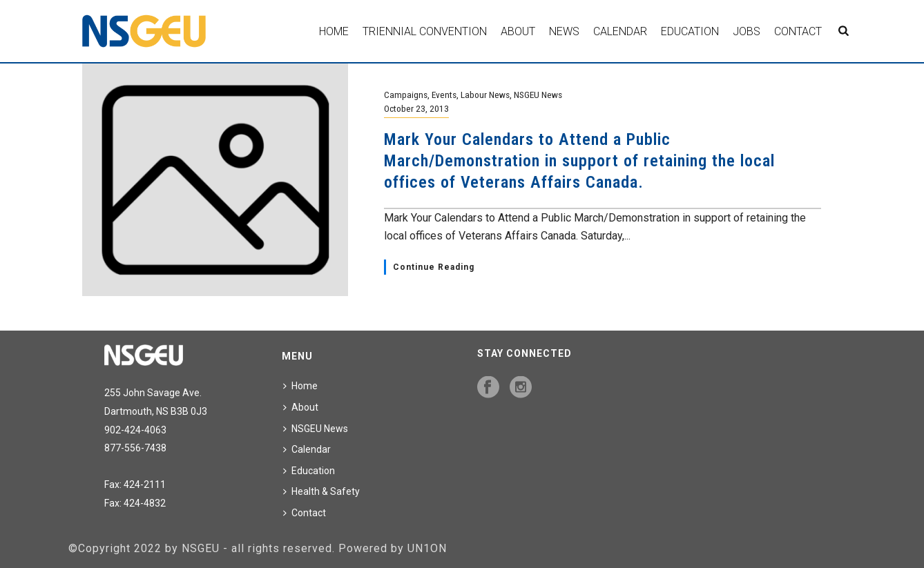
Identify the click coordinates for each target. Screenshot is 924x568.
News (564, 31)
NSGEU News (538, 95)
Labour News (485, 95)
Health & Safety (321, 491)
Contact (798, 31)
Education (690, 31)
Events (444, 95)
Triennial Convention (425, 31)
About (518, 31)
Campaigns (406, 95)
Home (334, 31)
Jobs (747, 31)
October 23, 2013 (416, 108)
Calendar (620, 31)
